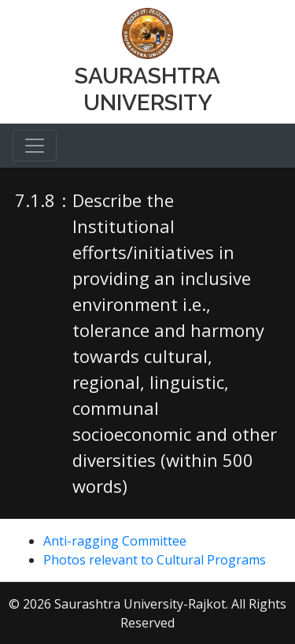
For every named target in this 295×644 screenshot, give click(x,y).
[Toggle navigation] (35, 146)
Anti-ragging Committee (115, 541)
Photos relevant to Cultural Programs (155, 560)
